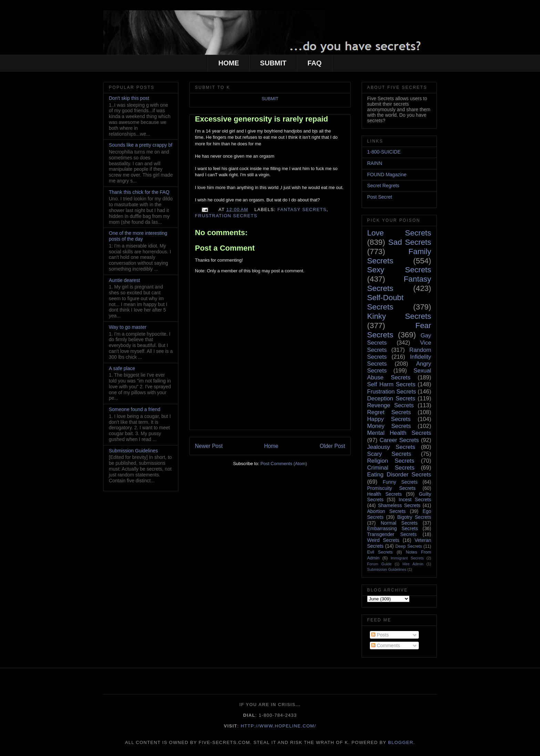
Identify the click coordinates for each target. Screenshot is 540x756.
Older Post (332, 446)
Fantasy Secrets (302, 209)
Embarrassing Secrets (392, 528)
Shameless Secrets (399, 505)
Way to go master (128, 327)
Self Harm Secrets (391, 384)
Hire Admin (413, 564)
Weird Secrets (383, 540)
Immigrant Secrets (407, 558)
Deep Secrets (409, 546)
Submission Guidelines (133, 451)
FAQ (315, 63)
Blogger (401, 742)
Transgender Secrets (392, 534)
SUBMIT (273, 63)
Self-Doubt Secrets (385, 302)
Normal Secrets (399, 523)
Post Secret (380, 197)
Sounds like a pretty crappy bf (141, 145)
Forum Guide (379, 564)
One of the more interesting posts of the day (138, 236)
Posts (380, 635)
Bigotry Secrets (414, 517)
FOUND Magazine (387, 175)
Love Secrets (399, 233)
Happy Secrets (389, 419)
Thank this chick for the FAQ (139, 192)
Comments (386, 645)
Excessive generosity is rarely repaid (261, 119)
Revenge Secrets (390, 405)
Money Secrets (389, 426)
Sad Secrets (410, 242)
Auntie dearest (124, 280)
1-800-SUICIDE (384, 152)
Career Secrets (399, 440)
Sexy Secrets (399, 270)
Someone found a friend (134, 409)
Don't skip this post (129, 98)
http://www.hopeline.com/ (278, 726)
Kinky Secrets (399, 316)
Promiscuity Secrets (391, 488)
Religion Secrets (391, 461)
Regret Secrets (389, 412)
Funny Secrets (400, 482)
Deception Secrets (391, 398)
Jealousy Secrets (391, 447)
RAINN (375, 163)
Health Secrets (384, 494)
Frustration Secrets (226, 216)
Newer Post (209, 446)
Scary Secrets (389, 454)
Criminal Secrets (391, 468)
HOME (229, 63)
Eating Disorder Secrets (399, 475)
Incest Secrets (415, 500)
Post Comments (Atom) (284, 464)
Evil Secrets (380, 552)
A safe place (122, 368)
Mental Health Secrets (399, 433)
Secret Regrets (383, 186)
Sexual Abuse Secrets (399, 374)
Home (271, 446)
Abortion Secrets (386, 511)
